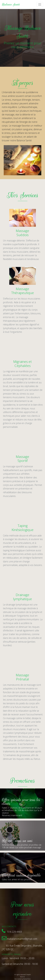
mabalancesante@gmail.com (22, 939)
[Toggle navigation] (40, 4)
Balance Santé (11, 4)
